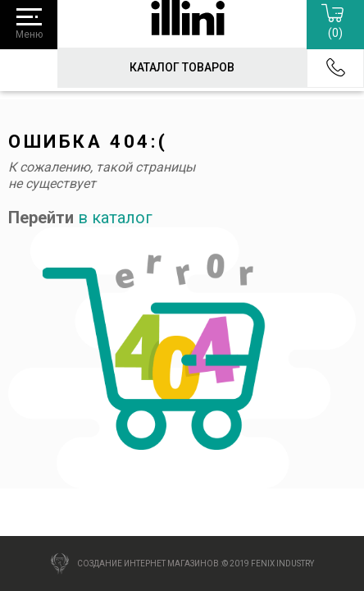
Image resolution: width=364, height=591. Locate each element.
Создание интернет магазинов (148, 564)
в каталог (115, 218)
